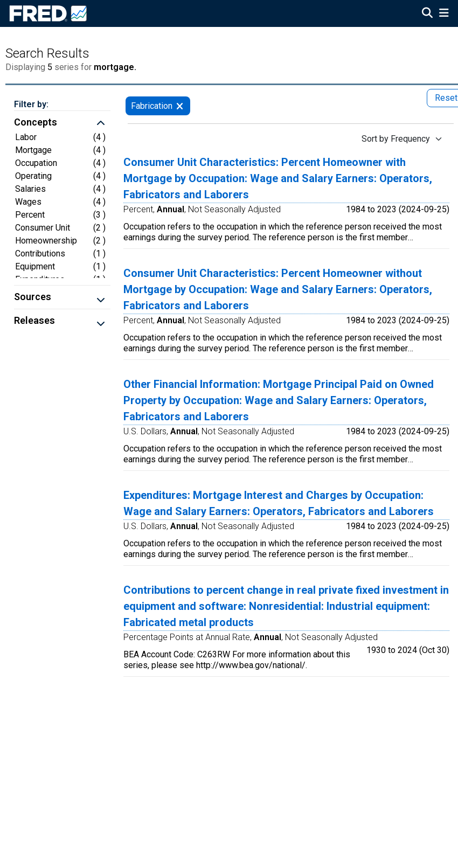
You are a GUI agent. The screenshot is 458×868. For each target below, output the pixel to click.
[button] (62, 123)
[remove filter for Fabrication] (180, 106)
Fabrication (152, 106)
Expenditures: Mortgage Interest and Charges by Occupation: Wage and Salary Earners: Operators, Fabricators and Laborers (279, 503)
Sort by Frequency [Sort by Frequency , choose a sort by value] (396, 139)
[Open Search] (427, 14)
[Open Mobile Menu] (444, 14)
